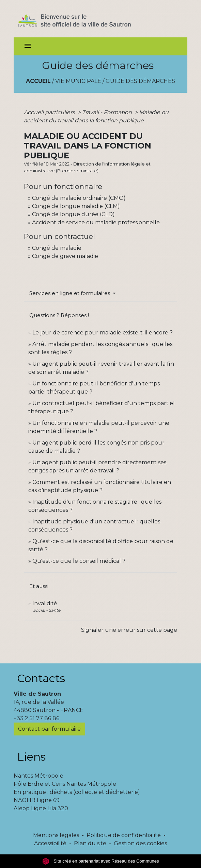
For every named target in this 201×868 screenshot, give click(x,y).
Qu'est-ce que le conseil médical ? (79, 561)
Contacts (41, 678)
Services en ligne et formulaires (70, 293)
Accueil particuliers (50, 112)
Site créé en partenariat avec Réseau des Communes (101, 861)
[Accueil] (86, 19)
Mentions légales (56, 835)
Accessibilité (50, 843)
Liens (31, 757)
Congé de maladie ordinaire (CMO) (79, 198)
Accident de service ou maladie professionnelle (96, 222)
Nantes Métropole (38, 776)
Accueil (38, 81)
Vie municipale (78, 81)
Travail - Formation (108, 112)
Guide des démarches (140, 81)
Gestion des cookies (140, 843)
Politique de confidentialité (124, 835)
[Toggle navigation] (28, 46)
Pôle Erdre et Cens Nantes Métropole (65, 784)
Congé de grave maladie (65, 256)
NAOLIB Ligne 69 (37, 800)
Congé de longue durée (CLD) (73, 214)
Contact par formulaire (49, 729)
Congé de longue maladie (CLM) (76, 206)
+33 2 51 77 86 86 (36, 718)
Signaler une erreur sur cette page (129, 630)
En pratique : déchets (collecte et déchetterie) (77, 792)
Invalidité (45, 603)
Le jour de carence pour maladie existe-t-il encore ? (103, 333)
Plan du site (90, 843)
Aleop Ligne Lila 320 (41, 808)
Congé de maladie (57, 248)
